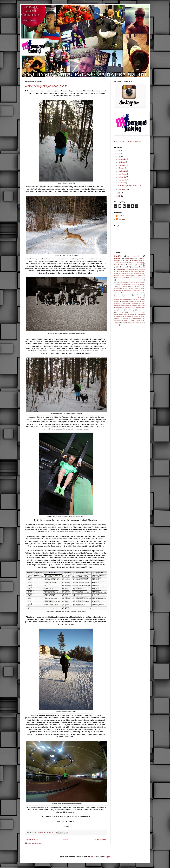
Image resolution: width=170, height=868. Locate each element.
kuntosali (135, 256)
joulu (127, 261)
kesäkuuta (122, 171)
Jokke (139, 276)
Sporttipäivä (118, 261)
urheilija (116, 318)
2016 (119, 151)
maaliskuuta (123, 180)
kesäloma (126, 297)
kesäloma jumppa (137, 297)
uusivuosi (126, 318)
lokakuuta (122, 162)
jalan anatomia (138, 291)
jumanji (125, 293)
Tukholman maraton (120, 263)
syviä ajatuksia (141, 314)
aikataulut (139, 286)
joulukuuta (122, 159)
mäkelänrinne (126, 306)
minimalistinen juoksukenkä (130, 303)
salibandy (140, 312)
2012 (119, 196)
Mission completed (133, 278)
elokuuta (122, 168)
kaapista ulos (139, 295)
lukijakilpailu (129, 258)
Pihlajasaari (130, 280)
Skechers (122, 282)
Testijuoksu (117, 284)
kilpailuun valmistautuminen (122, 299)
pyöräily (124, 312)
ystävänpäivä (121, 269)
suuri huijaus (124, 314)
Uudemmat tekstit (32, 839)
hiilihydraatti (127, 291)
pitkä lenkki (139, 265)
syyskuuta (122, 165)
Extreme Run (134, 271)
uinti (142, 316)
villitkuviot (117, 323)
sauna (116, 314)
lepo (124, 265)
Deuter (126, 271)
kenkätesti (117, 297)
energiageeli (139, 288)
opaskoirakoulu (129, 308)
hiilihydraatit (118, 291)
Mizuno (143, 278)
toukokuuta (122, 174)
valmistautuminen (137, 318)
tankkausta (128, 316)
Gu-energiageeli (139, 274)
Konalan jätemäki (121, 278)
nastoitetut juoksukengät (138, 306)
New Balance (120, 280)
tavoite (143, 267)
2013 (119, 193)
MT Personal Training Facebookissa (128, 141)
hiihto (131, 263)
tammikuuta (123, 189)
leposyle (117, 301)
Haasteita (117, 276)
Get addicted (123, 274)
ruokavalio (125, 267)
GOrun (141, 271)
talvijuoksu (135, 267)
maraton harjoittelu (134, 301)
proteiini (117, 267)
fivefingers (118, 258)
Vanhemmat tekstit (100, 839)
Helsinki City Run (130, 276)
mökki (130, 265)
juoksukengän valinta (136, 293)
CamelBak (119, 271)
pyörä (118, 312)
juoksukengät (139, 263)
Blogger (108, 857)
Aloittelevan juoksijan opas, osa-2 (46, 86)
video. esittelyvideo (137, 321)
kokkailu (140, 299)
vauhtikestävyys (137, 261)
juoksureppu (128, 295)
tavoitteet (136, 316)
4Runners (130, 269)
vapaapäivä (117, 321)
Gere (116, 274)
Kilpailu (140, 258)
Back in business (140, 269)
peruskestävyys (130, 310)
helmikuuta (122, 183)
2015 (119, 153)
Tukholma (126, 284)
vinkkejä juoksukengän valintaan (132, 323)
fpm (92, 857)
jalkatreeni (117, 293)
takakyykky (119, 316)
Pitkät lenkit (139, 280)
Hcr (123, 276)
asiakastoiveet (118, 288)
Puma (116, 282)
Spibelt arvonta (131, 282)
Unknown (122, 219)
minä (142, 303)
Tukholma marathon (137, 284)
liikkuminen (124, 301)
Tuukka (121, 216)
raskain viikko (132, 312)
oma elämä (119, 308)
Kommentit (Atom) (35, 843)
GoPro (130, 274)
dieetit (132, 288)
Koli (144, 276)
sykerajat (132, 314)
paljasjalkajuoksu (119, 310)
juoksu (118, 256)
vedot (126, 321)
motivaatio (117, 306)
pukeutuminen (141, 310)
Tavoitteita (140, 282)
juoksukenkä (118, 295)
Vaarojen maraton (128, 286)
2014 (119, 157)
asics (126, 288)
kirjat (134, 299)
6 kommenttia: (49, 832)
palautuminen (139, 308)
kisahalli (117, 265)
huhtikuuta (122, 177)
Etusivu (66, 839)
